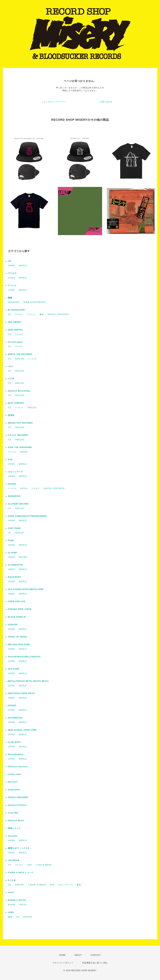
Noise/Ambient (16, 754)
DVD (10, 460)
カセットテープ (15, 472)
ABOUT (78, 955)
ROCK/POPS (15, 577)
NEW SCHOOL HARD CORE (22, 730)
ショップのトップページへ (54, 102)
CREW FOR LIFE (17, 602)
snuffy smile (15, 774)
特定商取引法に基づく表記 (95, 963)
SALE (11, 892)
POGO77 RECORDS (18, 797)
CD (10, 261)
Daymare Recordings (19, 391)
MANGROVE (14, 496)
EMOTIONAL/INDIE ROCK (21, 693)
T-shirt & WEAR (44, 865)
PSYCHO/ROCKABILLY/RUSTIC (24, 657)
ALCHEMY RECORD (18, 504)
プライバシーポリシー (63, 963)
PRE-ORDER (15, 322)
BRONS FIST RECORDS (20, 423)
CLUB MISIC (14, 742)
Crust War (13, 813)
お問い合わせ (106, 102)
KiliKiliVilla (14, 790)
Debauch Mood (16, 821)
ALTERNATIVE (16, 565)
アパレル (12, 286)
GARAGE (13, 625)
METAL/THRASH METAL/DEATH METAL (29, 681)
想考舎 (11, 415)
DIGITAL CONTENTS (58, 314)
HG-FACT (13, 782)
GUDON (12, 484)
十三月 (11, 379)
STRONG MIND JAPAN (20, 609)
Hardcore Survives (18, 767)
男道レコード (14, 828)
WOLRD (23, 557)
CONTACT (96, 955)
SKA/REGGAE (15, 718)
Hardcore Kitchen (17, 805)
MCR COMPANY (16, 403)
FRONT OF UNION (17, 637)
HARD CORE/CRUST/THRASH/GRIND (27, 516)
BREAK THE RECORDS (20, 354)
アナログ (12, 273)
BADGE (24, 452)
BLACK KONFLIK (17, 617)
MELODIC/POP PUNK (19, 645)
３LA (11, 366)
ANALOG (19, 359)
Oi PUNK (13, 553)
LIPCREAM (14, 860)
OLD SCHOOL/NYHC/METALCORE (26, 589)
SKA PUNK (14, 669)
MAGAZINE (14, 302)
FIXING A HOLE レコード (21, 873)
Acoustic (13, 836)
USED (11, 912)
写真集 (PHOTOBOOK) (34, 302)
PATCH (24, 488)
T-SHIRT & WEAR (37, 885)
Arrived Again (15, 342)
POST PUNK (14, 528)
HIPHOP (12, 706)
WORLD (23, 266)
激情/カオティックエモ (19, 848)
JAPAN (11, 266)
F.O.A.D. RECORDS (18, 435)
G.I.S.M (12, 880)
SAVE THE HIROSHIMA (20, 447)
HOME (62, 955)
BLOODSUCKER (16, 310)
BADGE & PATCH (17, 900)
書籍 (10, 298)
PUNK (11, 541)
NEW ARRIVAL (16, 330)
